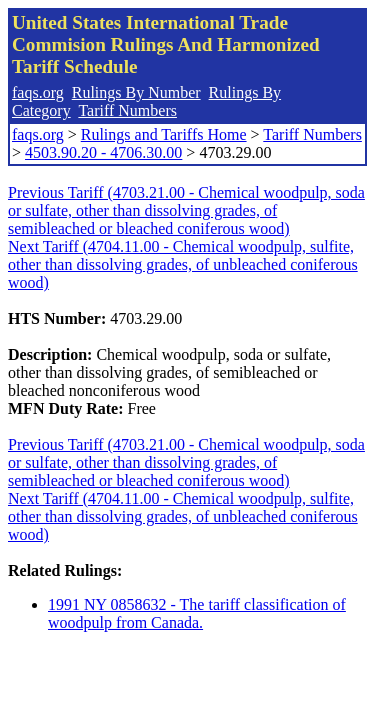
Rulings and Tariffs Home (164, 134)
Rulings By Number (136, 92)
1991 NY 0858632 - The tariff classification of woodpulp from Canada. (197, 613)
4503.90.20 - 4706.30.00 (103, 152)
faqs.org (38, 92)
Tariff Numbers (127, 110)
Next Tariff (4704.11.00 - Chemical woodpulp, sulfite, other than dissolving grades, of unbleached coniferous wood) (183, 264)
